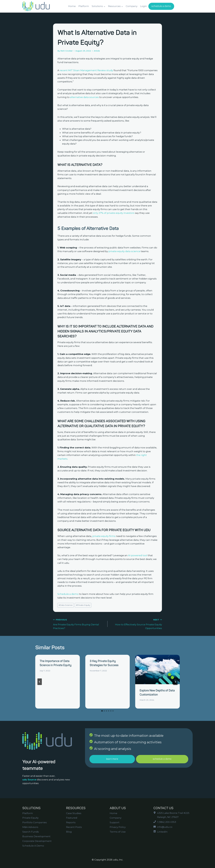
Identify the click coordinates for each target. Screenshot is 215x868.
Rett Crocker (67, 51)
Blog (69, 832)
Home (72, 6)
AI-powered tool (138, 555)
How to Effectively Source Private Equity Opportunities (136, 624)
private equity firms (104, 536)
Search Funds (31, 832)
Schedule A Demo (33, 846)
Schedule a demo (68, 594)
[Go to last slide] (40, 682)
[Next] (175, 682)
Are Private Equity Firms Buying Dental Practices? (79, 624)
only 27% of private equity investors (114, 213)
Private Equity (83, 605)
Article (97, 51)
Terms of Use (118, 832)
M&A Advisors (30, 827)
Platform (84, 6)
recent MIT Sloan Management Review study (86, 70)
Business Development (36, 836)
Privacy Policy (118, 827)
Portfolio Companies (35, 822)
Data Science (66, 605)
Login (143, 6)
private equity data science (124, 251)
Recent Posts (74, 827)
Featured (72, 818)
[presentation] (157, 669)
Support (115, 822)
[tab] (102, 711)
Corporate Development (37, 841)
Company (132, 6)
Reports (71, 822)
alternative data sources (84, 97)
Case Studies (74, 813)
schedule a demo (161, 6)
